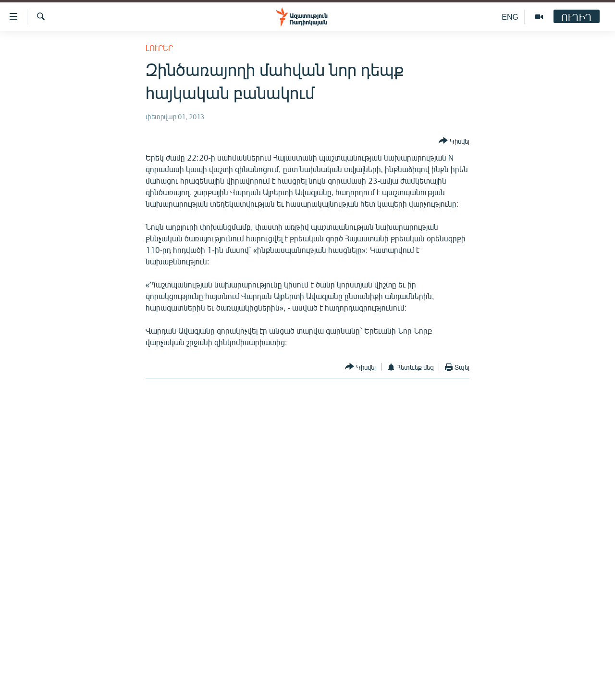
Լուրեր (159, 48)
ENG (510, 17)
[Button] (454, 141)
